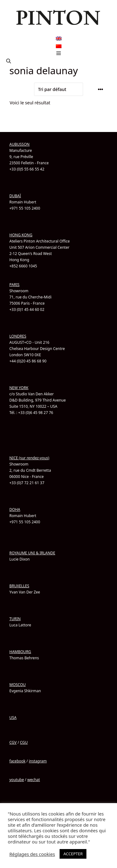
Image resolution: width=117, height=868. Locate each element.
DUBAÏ (15, 196)
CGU (24, 742)
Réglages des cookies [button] (32, 854)
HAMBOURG (20, 652)
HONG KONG (21, 235)
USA (13, 718)
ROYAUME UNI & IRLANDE (32, 553)
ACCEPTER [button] (73, 854)
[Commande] (59, 89)
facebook (17, 761)
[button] (9, 61)
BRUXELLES (19, 586)
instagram (38, 761)
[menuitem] (59, 39)
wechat (33, 780)
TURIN (15, 619)
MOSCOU (17, 685)
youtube (17, 780)
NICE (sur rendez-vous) (29, 458)
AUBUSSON (19, 144)
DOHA (15, 509)
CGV (13, 742)
